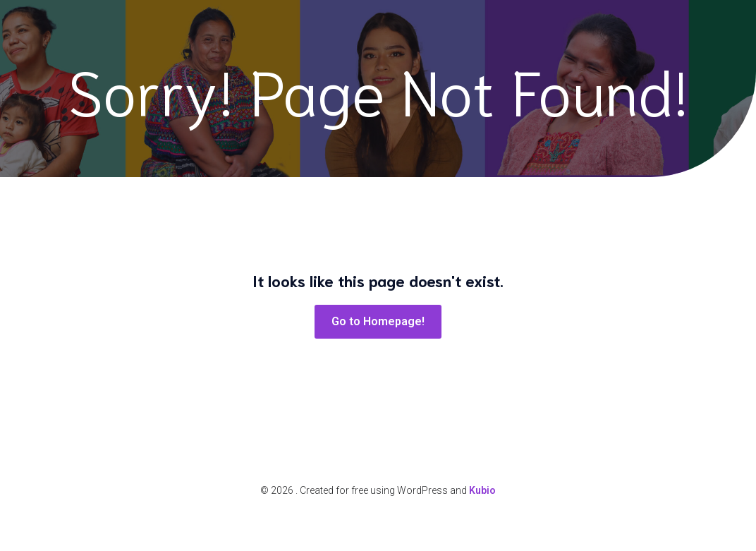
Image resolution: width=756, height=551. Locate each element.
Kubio (482, 490)
